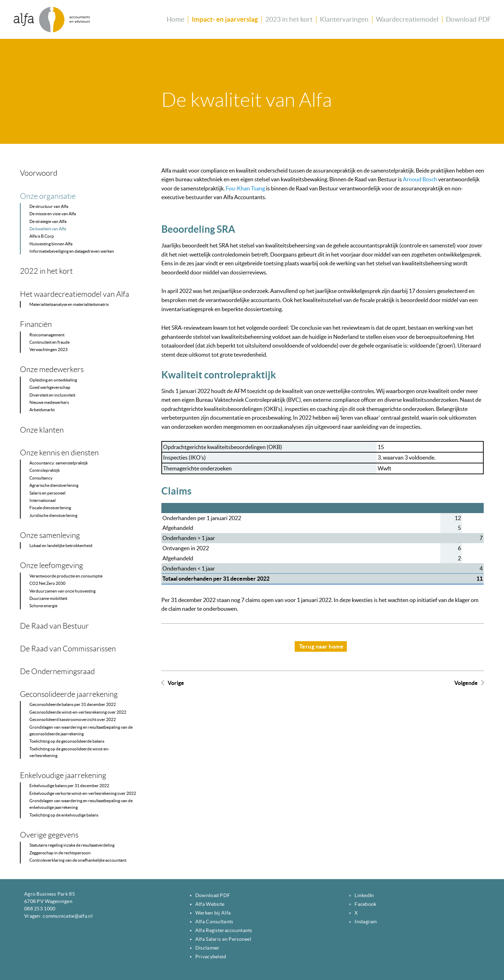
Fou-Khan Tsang (245, 188)
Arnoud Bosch (420, 179)
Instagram (366, 922)
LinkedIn (364, 895)
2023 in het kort (289, 19)
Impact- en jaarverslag (225, 19)
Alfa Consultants (214, 922)
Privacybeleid (211, 957)
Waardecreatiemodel (407, 19)
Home (176, 19)
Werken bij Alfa (213, 913)
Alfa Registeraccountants (224, 930)
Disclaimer (208, 948)
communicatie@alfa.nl (68, 916)
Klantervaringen (344, 19)
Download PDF (468, 19)
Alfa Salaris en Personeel (223, 939)
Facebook (365, 904)
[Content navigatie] (79, 512)
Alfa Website (210, 904)
